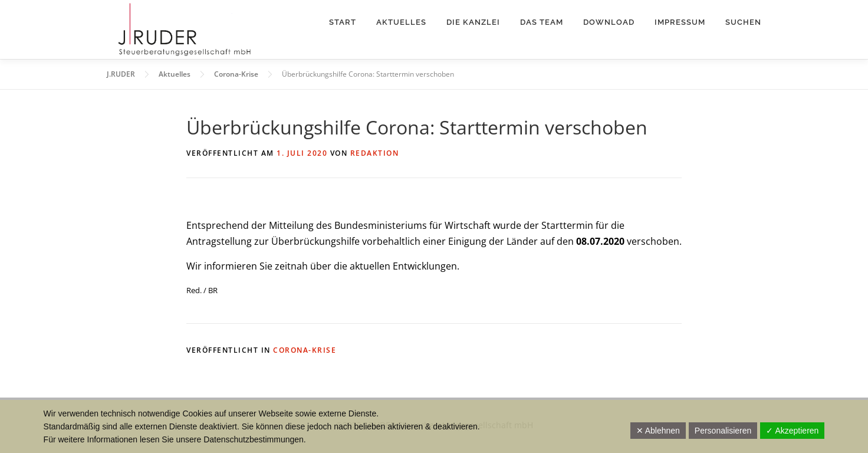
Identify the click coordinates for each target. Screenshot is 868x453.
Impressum (680, 22)
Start (343, 22)
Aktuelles (401, 22)
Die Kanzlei (473, 22)
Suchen (743, 22)
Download (609, 22)
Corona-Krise (305, 350)
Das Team (542, 22)
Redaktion (375, 153)
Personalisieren (723, 431)
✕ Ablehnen (658, 431)
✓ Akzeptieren (792, 431)
